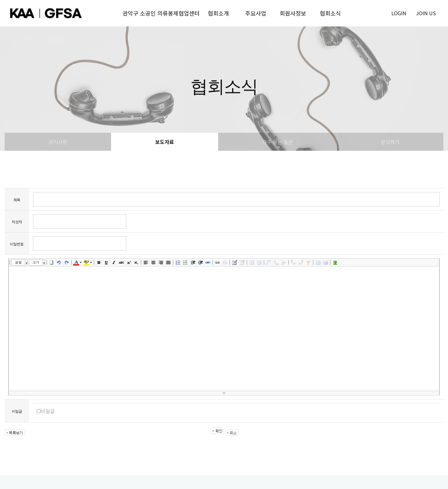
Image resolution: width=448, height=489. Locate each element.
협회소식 (330, 13)
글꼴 (18, 262)
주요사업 (256, 13)
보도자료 (165, 142)
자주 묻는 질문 (278, 142)
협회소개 (218, 13)
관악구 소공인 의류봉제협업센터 (161, 13)
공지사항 (58, 142)
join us (426, 13)
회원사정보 (293, 13)
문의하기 (390, 142)
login (399, 13)
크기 (36, 262)
